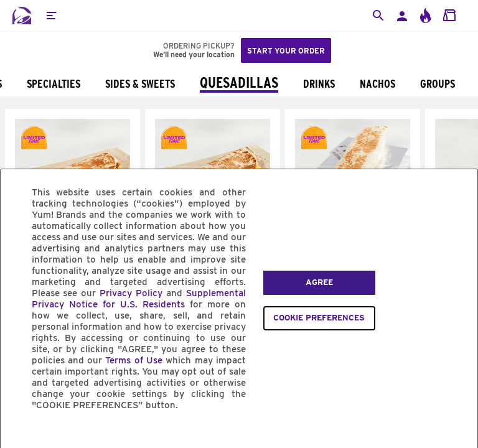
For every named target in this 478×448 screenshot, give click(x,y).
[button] (51, 16)
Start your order (286, 51)
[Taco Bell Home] (22, 16)
